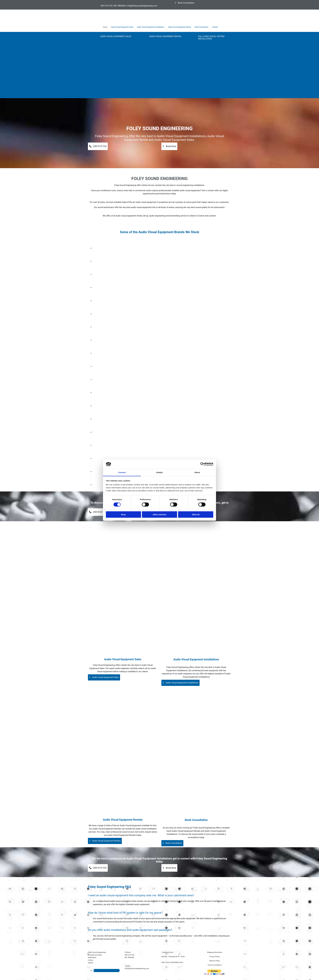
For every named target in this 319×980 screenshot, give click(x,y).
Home (105, 27)
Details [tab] (159, 472)
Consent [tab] (122, 472)
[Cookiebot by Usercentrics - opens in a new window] (202, 464)
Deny (123, 515)
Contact (215, 27)
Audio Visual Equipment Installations (151, 27)
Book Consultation (202, 27)
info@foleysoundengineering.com (137, 968)
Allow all (196, 515)
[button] (185, 3)
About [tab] (197, 472)
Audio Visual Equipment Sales (122, 27)
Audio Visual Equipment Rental (180, 27)
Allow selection (159, 515)
